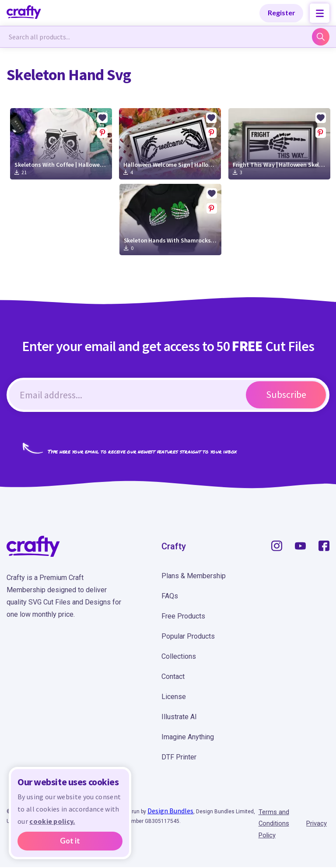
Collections (179, 656)
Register (282, 12)
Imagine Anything (188, 737)
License (174, 697)
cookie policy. (52, 821)
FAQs (170, 596)
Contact (173, 676)
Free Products (183, 616)
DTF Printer (179, 757)
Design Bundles (170, 811)
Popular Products (188, 636)
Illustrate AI (179, 717)
